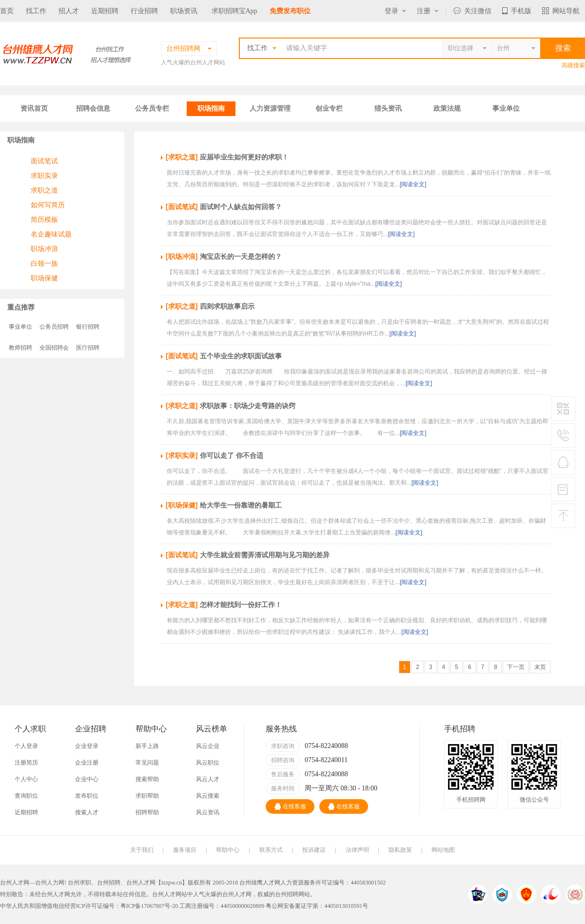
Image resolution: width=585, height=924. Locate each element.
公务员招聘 (54, 327)
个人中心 (26, 779)
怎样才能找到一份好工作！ (241, 605)
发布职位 (87, 796)
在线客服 (290, 806)
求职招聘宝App (234, 11)
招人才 (69, 11)
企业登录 (87, 746)
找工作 (36, 11)
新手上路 (147, 746)
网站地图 (443, 850)
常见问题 (147, 763)
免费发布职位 (290, 11)
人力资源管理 (270, 108)
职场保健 (44, 278)
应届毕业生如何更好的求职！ (244, 157)
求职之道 (44, 190)
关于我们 (142, 850)
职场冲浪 (44, 249)
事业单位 (506, 108)
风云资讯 (208, 812)
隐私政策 (400, 850)
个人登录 (26, 746)
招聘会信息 (93, 108)
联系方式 (271, 850)
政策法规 (447, 108)
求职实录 (44, 176)
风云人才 (208, 779)
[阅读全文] (413, 184)
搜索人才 (87, 812)
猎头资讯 (388, 108)
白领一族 (44, 263)
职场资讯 (184, 11)
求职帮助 (147, 796)
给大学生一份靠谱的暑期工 (241, 505)
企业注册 (87, 763)
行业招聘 (144, 11)
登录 (395, 11)
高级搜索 (573, 65)
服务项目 (185, 850)
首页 (7, 11)
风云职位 (208, 763)
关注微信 (472, 11)
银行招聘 (88, 327)
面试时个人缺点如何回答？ (241, 207)
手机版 (517, 11)
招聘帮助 (147, 812)
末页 (540, 667)
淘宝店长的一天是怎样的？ (241, 256)
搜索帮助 (147, 779)
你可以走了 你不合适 (232, 455)
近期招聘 (105, 11)
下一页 (516, 667)
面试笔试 (44, 161)
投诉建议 (314, 850)
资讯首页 (34, 108)
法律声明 (357, 850)
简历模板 (44, 219)
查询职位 (26, 796)
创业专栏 (329, 108)
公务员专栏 (152, 108)
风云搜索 (208, 796)
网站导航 (561, 11)
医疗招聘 (88, 348)
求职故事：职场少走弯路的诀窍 (248, 406)
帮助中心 (228, 850)
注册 (428, 11)
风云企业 (208, 746)
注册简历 (26, 763)
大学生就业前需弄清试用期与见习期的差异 (265, 555)
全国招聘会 (54, 348)
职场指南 (211, 108)
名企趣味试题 (51, 234)
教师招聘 (20, 348)
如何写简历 (48, 205)
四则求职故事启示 (227, 306)
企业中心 (87, 779)
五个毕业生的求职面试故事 (241, 356)
